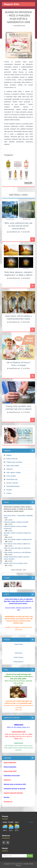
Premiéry (9, 490)
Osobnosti (10, 469)
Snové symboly (11, 476)
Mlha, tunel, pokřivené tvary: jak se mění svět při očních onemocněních (18, 226)
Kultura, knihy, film (12, 459)
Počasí (31, 822)
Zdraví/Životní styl (19, 26)
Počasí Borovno (18, 662)
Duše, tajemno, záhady (13, 472)
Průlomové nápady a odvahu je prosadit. (16, 522)
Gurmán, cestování (12, 483)
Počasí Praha (18, 644)
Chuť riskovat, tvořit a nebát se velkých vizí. (17, 544)
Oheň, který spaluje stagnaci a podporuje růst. (18, 539)
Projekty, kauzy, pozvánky (14, 462)
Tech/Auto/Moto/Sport (13, 486)
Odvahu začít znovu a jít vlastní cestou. (16, 563)
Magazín (9, 455)
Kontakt (26, 864)
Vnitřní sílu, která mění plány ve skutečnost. (17, 548)
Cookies (9, 493)
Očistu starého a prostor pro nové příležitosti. (18, 552)
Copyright (7, 864)
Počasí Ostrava (19, 657)
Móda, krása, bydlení (13, 466)
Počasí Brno (18, 653)
